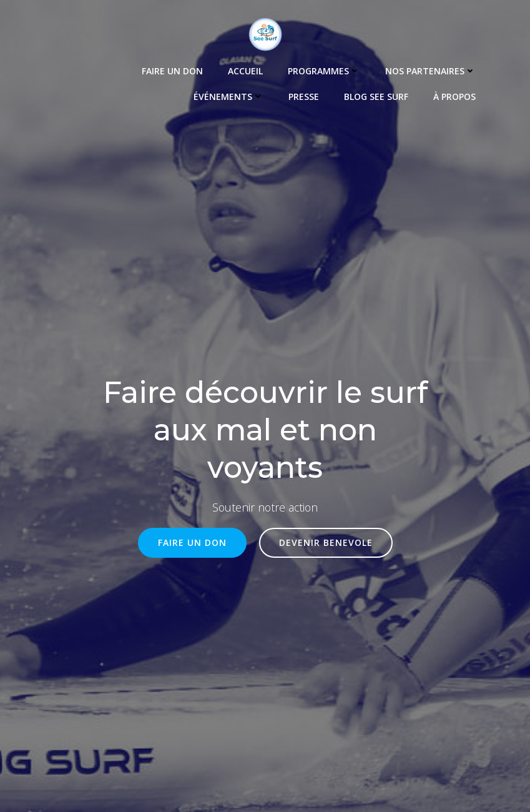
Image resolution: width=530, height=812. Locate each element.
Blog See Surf (378, 95)
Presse (306, 95)
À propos (456, 95)
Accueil (247, 69)
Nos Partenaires (432, 69)
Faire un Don (174, 69)
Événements (230, 95)
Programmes (326, 69)
